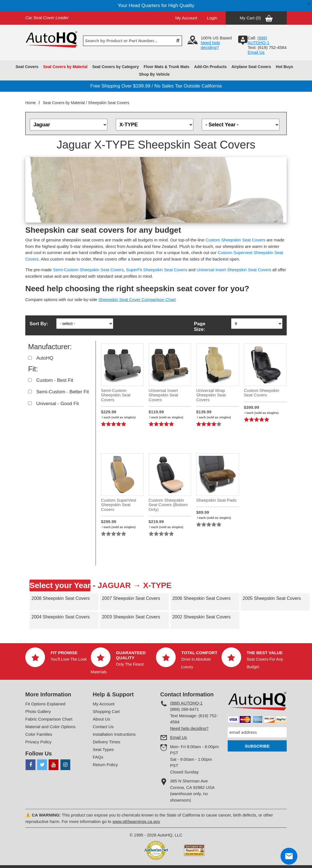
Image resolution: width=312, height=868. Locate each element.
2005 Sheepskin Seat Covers (272, 598)
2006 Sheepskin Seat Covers (201, 598)
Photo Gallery (38, 711)
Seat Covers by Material (65, 67)
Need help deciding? (210, 45)
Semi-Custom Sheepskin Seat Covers (88, 270)
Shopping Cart (106, 711)
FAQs (98, 757)
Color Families (39, 734)
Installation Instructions (114, 734)
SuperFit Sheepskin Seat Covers (157, 270)
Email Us (256, 52)
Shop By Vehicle (154, 74)
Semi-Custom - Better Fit (63, 392)
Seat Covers (27, 67)
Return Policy (105, 765)
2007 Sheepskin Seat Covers (131, 598)
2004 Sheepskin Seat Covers (61, 617)
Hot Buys (284, 67)
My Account (186, 18)
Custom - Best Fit (55, 380)
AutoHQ (45, 358)
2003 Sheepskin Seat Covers (131, 617)
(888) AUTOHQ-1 (186, 703)
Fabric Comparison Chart (49, 719)
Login (212, 18)
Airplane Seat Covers (251, 67)
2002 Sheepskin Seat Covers (201, 617)
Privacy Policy (38, 742)
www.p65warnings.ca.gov (136, 821)
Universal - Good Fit (57, 404)
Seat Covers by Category (116, 67)
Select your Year (60, 585)
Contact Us (103, 727)
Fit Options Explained (45, 704)
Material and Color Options (50, 727)
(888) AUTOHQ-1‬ (258, 40)
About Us (101, 719)
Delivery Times (107, 742)
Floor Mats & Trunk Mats (167, 67)
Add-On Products (211, 67)
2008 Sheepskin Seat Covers (61, 598)
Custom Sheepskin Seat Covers (235, 240)
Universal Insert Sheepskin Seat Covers (234, 270)
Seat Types (103, 749)
